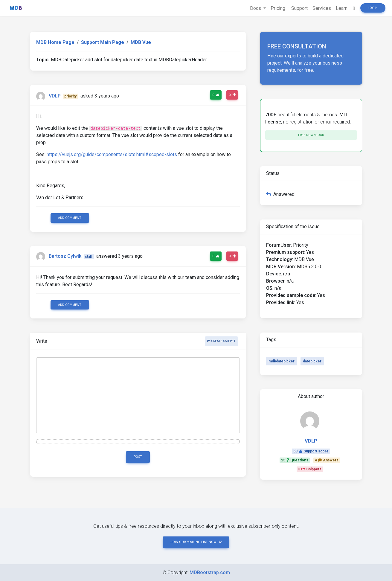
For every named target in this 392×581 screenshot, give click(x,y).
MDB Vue (141, 42)
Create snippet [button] (221, 341)
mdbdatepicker (282, 361)
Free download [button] (311, 135)
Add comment (70, 218)
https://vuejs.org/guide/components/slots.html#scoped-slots (112, 154)
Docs (256, 8)
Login (373, 8)
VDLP (55, 96)
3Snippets (310, 469)
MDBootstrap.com (210, 572)
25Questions (295, 460)
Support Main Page (103, 42)
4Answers (327, 460)
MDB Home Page (55, 42)
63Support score (311, 451)
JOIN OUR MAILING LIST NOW (196, 542)
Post (138, 457)
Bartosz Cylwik (65, 256)
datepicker (312, 361)
